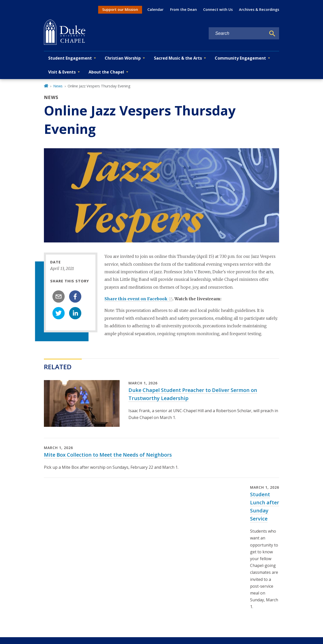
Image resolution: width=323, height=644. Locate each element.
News (58, 86)
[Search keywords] (237, 33)
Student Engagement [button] (70, 58)
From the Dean (183, 9)
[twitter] (59, 313)
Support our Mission (120, 9)
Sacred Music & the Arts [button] (178, 58)
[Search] (272, 34)
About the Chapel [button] (106, 72)
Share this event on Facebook (136, 299)
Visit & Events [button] (62, 72)
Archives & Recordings (259, 9)
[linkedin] (75, 313)
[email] (59, 296)
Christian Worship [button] (123, 58)
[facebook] (75, 296)
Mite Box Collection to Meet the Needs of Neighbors (108, 455)
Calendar (155, 9)
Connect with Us (218, 9)
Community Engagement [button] (240, 58)
